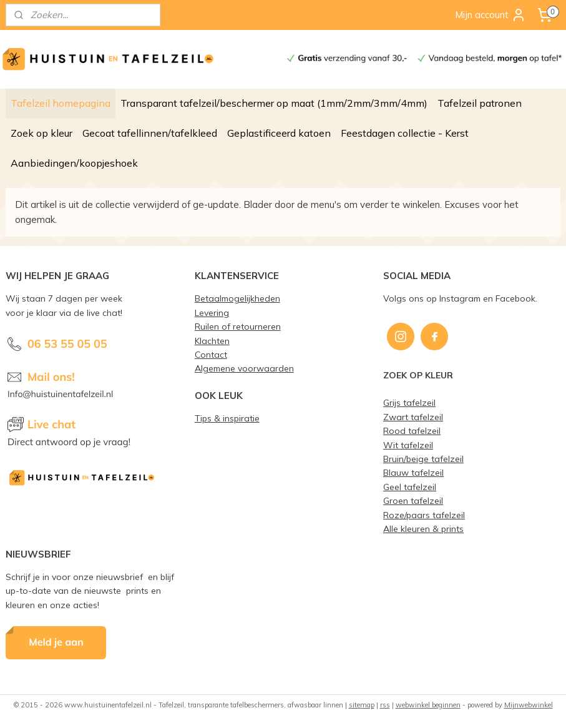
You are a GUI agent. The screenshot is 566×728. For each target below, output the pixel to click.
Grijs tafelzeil (409, 402)
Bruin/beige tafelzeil (423, 459)
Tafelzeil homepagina (61, 103)
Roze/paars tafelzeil (424, 515)
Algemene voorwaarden (244, 368)
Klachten (212, 341)
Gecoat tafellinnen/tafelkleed (150, 133)
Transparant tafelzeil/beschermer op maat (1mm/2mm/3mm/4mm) (274, 103)
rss (385, 705)
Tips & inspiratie (227, 418)
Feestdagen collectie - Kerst (405, 133)
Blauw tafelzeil (413, 472)
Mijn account (490, 15)
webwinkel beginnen (428, 705)
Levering (212, 312)
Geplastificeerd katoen (279, 133)
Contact (211, 354)
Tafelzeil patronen (480, 103)
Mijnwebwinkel (529, 705)
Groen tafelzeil (413, 500)
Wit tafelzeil (408, 445)
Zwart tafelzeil (413, 417)
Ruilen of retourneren (238, 326)
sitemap (362, 705)
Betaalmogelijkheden (237, 298)
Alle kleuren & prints (423, 529)
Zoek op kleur (41, 133)
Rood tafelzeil (412, 430)
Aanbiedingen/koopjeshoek (74, 163)
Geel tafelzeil (410, 487)
